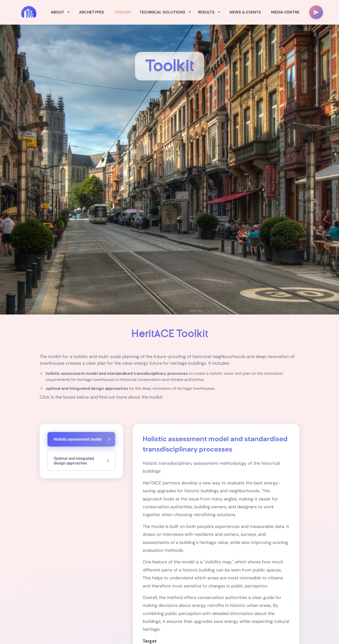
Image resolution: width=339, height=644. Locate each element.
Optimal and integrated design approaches (81, 461)
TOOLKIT (123, 12)
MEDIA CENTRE (285, 12)
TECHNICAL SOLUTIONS (162, 12)
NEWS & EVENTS (245, 12)
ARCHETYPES (92, 12)
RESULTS (206, 12)
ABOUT (57, 12)
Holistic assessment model (82, 439)
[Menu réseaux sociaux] (316, 12)
